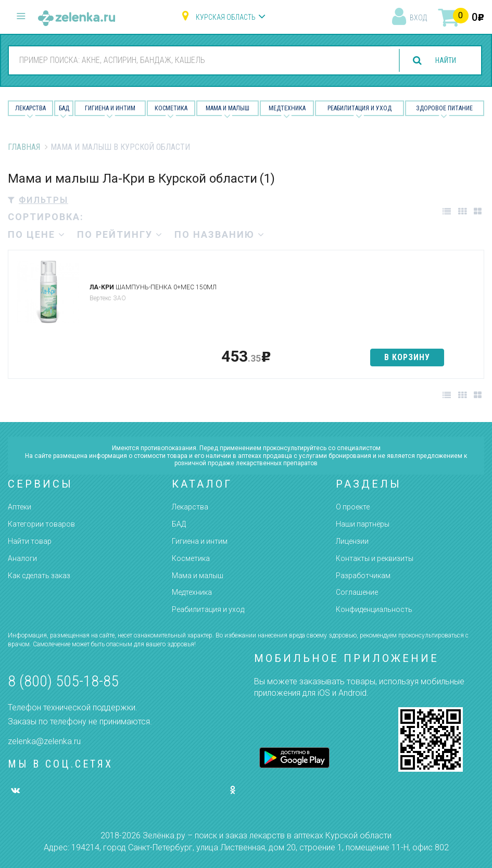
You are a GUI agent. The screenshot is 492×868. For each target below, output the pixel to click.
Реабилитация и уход (359, 108)
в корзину (407, 357)
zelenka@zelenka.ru (44, 741)
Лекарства (30, 108)
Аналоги (22, 558)
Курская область (226, 17)
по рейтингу (120, 234)
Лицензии (352, 541)
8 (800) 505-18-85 (63, 681)
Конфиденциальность (374, 609)
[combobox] (195, 60)
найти (441, 61)
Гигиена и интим (200, 541)
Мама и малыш (228, 108)
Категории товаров (41, 524)
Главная (24, 147)
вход (418, 18)
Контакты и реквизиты (375, 558)
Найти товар (30, 541)
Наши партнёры (363, 524)
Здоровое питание (444, 108)
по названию (220, 234)
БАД (64, 108)
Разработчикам (363, 576)
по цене (37, 234)
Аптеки (20, 507)
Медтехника (287, 108)
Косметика (171, 108)
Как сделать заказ (39, 576)
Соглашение (357, 592)
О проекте (353, 507)
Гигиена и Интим (110, 108)
